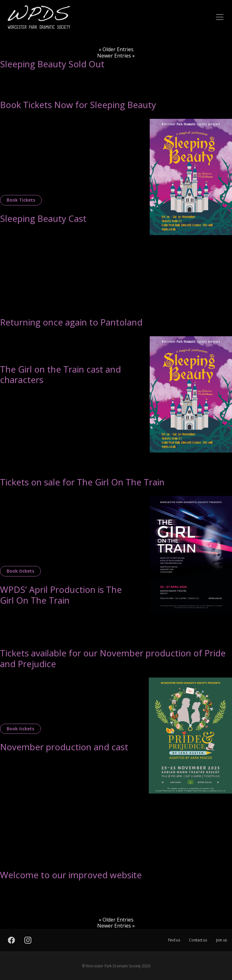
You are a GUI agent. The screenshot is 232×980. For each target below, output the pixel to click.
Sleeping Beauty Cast (43, 218)
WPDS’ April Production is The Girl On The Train (61, 595)
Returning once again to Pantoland (71, 322)
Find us (174, 940)
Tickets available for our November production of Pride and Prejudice (113, 658)
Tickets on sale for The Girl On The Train (82, 482)
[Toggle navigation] (220, 17)
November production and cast (64, 747)
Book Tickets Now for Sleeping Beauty (78, 105)
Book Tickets (21, 200)
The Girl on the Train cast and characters (60, 374)
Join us (222, 940)
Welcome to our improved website (71, 875)
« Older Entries (116, 49)
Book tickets (20, 571)
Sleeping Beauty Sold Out (52, 64)
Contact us (198, 940)
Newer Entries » (116, 56)
